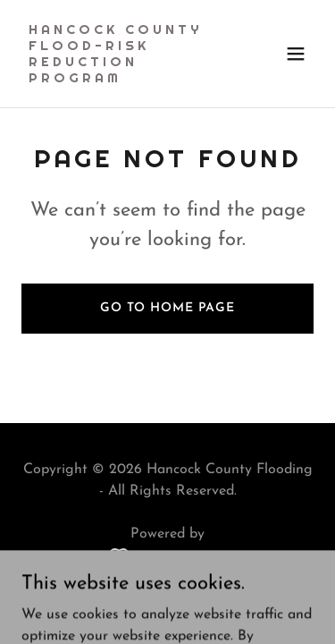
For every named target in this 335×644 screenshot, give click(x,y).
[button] (296, 54)
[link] (124, 79)
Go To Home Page (167, 308)
